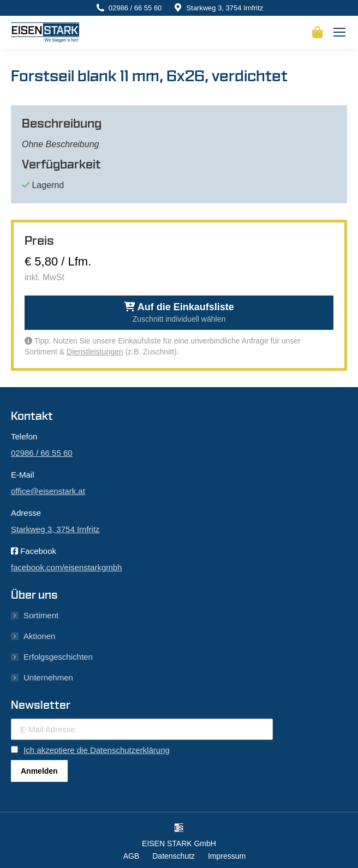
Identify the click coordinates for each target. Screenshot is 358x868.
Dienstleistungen (95, 352)
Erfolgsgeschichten (58, 657)
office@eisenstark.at (48, 491)
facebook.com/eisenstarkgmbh (66, 567)
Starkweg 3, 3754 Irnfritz (225, 8)
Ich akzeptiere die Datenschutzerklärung (97, 750)
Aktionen (39, 636)
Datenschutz (174, 856)
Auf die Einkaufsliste (179, 312)
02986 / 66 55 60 (135, 8)
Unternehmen (48, 677)
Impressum (227, 856)
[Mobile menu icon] (339, 32)
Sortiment (41, 615)
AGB (132, 856)
